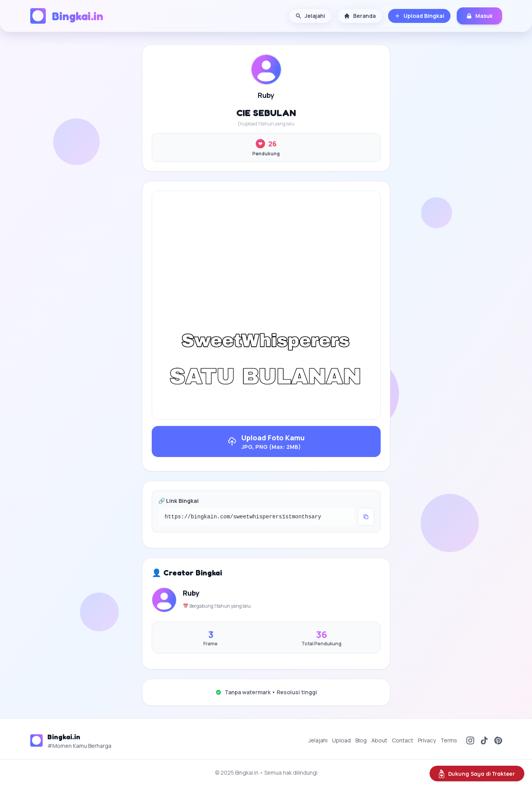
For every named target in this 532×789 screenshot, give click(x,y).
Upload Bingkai (419, 16)
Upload (341, 740)
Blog (361, 740)
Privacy (427, 740)
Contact (403, 740)
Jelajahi (310, 16)
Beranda (360, 16)
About (379, 740)
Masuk (479, 16)
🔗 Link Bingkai (178, 501)
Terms (449, 740)
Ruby (266, 95)
